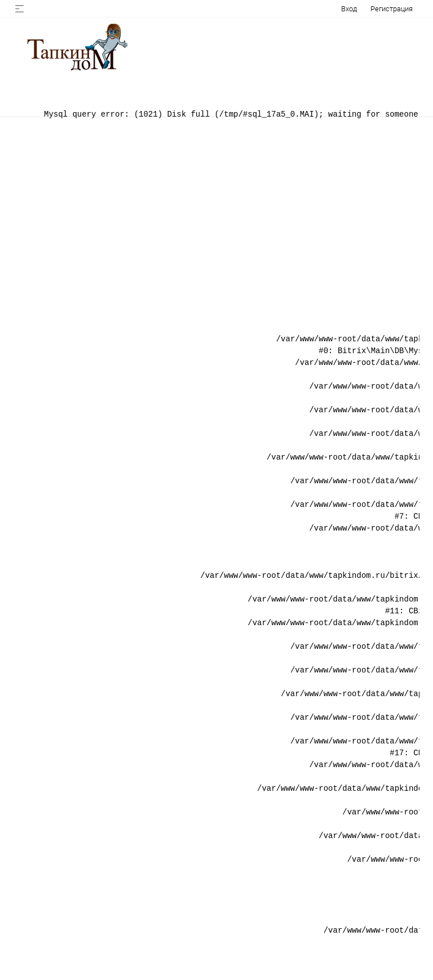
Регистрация (392, 9)
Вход (349, 9)
